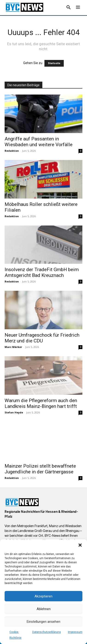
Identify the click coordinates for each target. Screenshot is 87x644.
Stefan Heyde (14, 412)
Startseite (54, 63)
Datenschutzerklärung (46, 632)
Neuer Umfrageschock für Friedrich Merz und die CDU (42, 338)
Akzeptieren (43, 596)
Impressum (75, 632)
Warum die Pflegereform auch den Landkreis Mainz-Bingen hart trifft (41, 403)
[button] (80, 545)
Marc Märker (13, 347)
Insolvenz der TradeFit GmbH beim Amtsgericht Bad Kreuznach (42, 272)
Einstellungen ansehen (43, 622)
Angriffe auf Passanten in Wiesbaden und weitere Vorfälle (39, 142)
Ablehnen (44, 609)
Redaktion (12, 151)
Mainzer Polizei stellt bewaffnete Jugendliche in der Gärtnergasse (40, 469)
